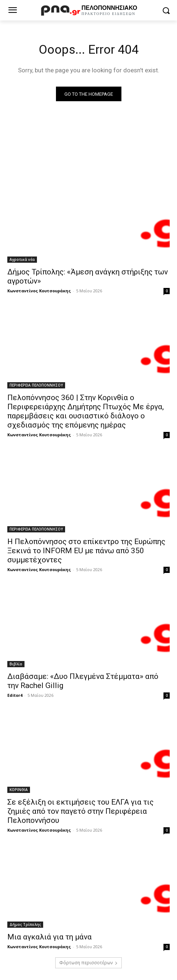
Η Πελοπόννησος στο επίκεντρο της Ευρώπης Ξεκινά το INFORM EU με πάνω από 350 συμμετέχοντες (86, 551)
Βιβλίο (16, 664)
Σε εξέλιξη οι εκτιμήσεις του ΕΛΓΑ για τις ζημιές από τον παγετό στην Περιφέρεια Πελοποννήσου (80, 811)
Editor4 (15, 695)
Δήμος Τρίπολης (25, 924)
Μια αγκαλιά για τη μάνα (50, 937)
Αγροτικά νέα (22, 259)
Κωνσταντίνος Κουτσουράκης (39, 291)
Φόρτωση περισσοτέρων (88, 963)
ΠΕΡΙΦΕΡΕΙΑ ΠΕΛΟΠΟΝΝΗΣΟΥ (36, 385)
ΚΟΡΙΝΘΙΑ (19, 790)
